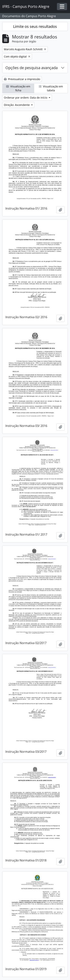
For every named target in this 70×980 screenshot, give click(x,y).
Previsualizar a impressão (22, 79)
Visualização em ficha (18, 88)
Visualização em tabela (51, 88)
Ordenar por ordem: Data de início (26, 98)
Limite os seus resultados (35, 26)
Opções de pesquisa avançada (32, 68)
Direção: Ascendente (17, 105)
